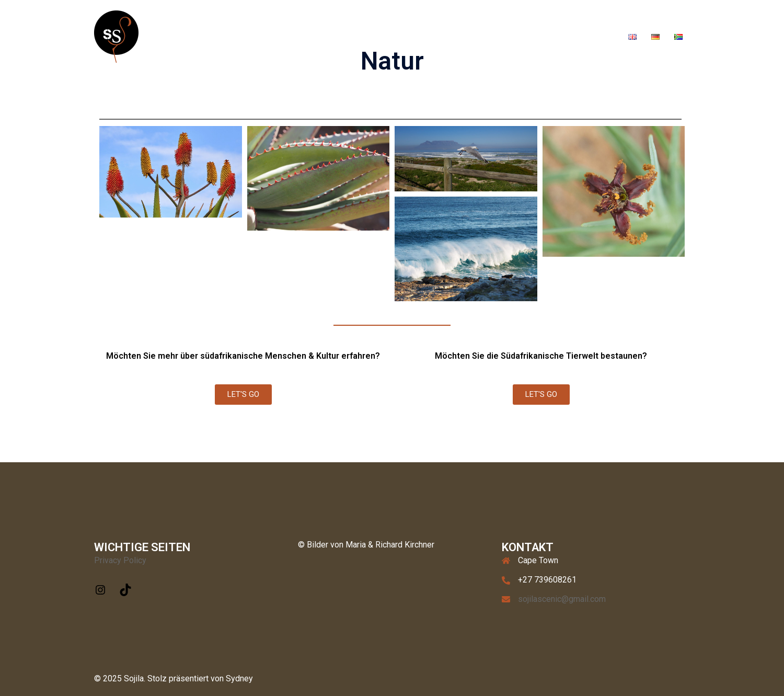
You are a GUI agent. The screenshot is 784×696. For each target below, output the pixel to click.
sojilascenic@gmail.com (562, 599)
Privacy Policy (120, 560)
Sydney (239, 678)
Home (361, 36)
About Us (598, 36)
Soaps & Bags (545, 36)
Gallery (433, 36)
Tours (396, 36)
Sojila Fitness (483, 36)
